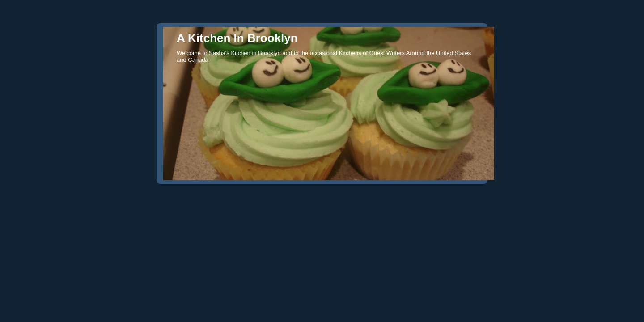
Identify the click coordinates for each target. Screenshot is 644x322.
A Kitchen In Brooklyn (237, 38)
